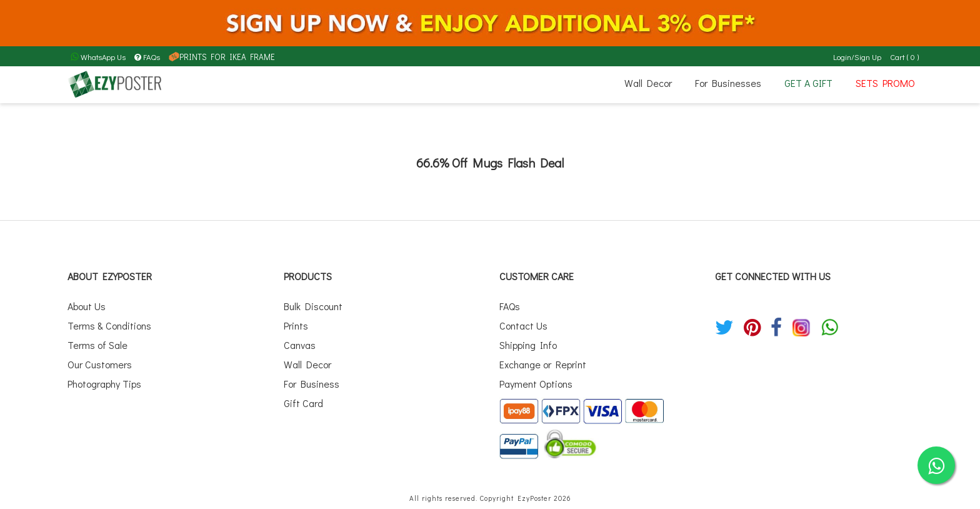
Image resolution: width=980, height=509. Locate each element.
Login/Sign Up (858, 57)
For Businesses (728, 83)
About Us (87, 305)
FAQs (147, 57)
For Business (312, 379)
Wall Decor (648, 83)
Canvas (300, 342)
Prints (296, 324)
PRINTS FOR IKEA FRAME (219, 57)
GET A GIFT (808, 83)
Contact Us (523, 324)
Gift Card (303, 397)
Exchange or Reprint (543, 360)
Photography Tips (104, 379)
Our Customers (100, 360)
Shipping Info (528, 342)
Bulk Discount (313, 305)
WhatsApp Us (98, 57)
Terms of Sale (97, 342)
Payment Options (536, 379)
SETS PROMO (885, 83)
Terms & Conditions (109, 324)
